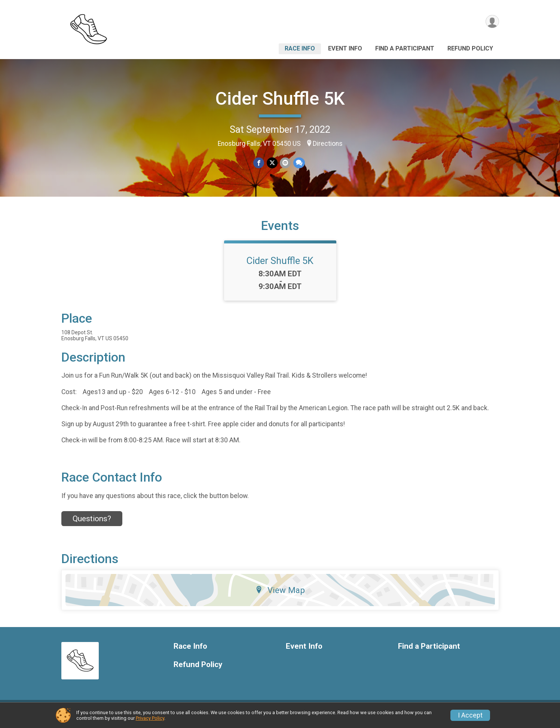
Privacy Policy (150, 718)
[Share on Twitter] (272, 163)
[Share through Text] (299, 163)
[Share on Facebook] (259, 163)
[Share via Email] (285, 163)
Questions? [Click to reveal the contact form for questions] (92, 523)
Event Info (345, 48)
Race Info (300, 48)
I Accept (470, 715)
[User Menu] (492, 22)
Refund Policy (470, 48)
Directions (328, 144)
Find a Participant (405, 48)
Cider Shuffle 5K (280, 99)
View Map (280, 595)
